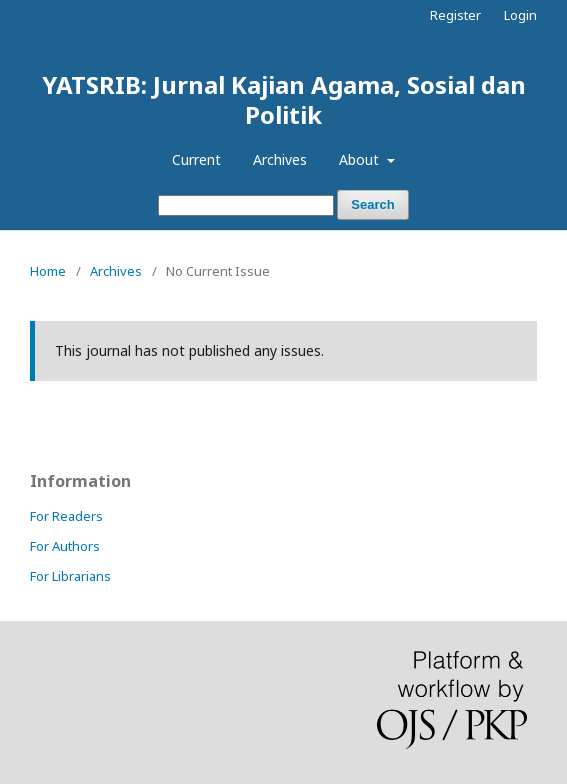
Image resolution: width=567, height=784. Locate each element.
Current (196, 159)
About (361, 159)
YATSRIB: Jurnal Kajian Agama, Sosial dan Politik (284, 99)
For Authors (65, 546)
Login (520, 15)
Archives (280, 159)
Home (48, 271)
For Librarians (70, 576)
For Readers (66, 516)
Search (372, 204)
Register (455, 15)
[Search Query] (246, 205)
